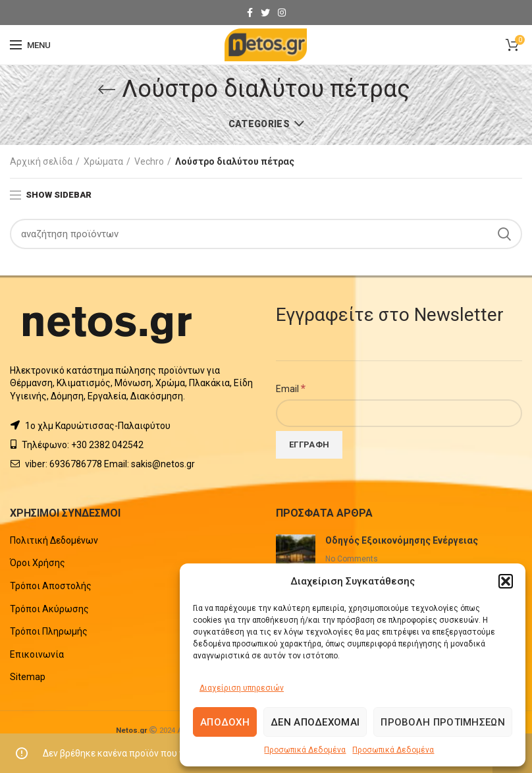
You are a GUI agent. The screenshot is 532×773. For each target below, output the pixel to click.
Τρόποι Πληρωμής (49, 631)
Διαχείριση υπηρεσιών (242, 688)
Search (504, 234)
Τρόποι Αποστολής (51, 586)
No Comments (352, 559)
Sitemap (28, 677)
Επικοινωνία (37, 654)
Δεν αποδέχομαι (315, 722)
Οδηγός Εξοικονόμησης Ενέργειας (402, 540)
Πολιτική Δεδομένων (54, 540)
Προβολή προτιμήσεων (443, 722)
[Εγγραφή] (309, 445)
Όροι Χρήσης (38, 563)
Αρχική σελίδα (41, 161)
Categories (259, 124)
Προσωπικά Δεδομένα (305, 750)
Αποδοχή (225, 722)
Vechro (149, 161)
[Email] (399, 413)
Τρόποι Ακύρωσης (49, 609)
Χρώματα (103, 161)
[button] (506, 581)
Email (291, 388)
